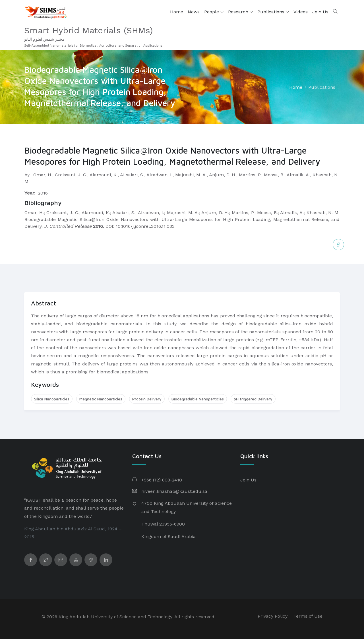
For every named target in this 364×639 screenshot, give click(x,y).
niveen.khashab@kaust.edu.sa (174, 491)
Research (240, 12)
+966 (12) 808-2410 (162, 480)
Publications (273, 12)
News (194, 12)
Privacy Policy (273, 616)
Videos (301, 12)
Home (177, 12)
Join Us (320, 12)
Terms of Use (308, 616)
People (214, 12)
